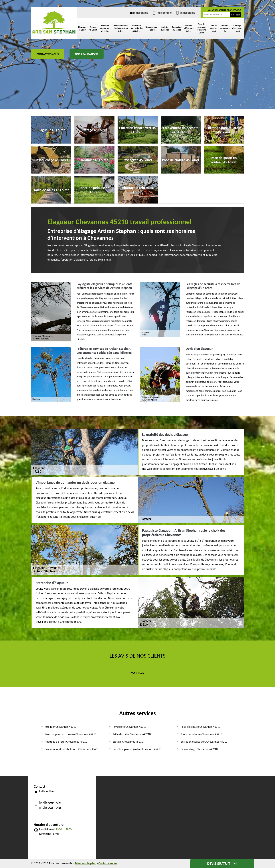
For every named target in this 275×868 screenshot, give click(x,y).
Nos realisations (87, 54)
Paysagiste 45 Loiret (177, 29)
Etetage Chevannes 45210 (128, 742)
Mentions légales (85, 863)
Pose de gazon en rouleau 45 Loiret (201, 28)
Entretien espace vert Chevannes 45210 (204, 742)
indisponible (139, 13)
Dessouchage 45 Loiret (151, 29)
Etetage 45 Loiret (93, 29)
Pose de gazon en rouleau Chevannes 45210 (71, 734)
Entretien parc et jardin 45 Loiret (136, 28)
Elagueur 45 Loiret (82, 29)
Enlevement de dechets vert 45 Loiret (121, 28)
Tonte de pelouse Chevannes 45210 (201, 734)
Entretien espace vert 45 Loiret (105, 28)
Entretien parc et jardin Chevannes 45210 (137, 749)
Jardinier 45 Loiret (165, 29)
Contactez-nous (48, 54)
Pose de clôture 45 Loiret (189, 28)
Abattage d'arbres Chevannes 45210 (66, 742)
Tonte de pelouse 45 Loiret (225, 28)
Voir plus (138, 673)
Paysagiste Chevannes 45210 (129, 727)
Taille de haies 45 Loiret (213, 28)
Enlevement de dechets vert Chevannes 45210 (72, 749)
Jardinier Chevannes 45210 (61, 727)
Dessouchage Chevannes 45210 (199, 749)
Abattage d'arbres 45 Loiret (237, 28)
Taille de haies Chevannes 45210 (132, 734)
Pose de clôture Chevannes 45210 (200, 727)
